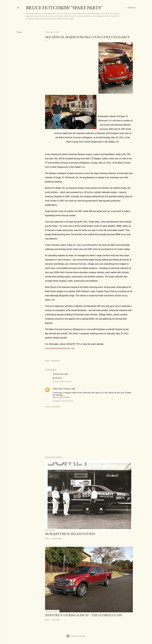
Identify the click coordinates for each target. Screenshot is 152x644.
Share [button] (19, 32)
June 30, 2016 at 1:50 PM (62, 381)
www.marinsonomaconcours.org (60, 348)
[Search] (131, 8)
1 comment (55, 620)
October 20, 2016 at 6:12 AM (63, 401)
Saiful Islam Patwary (62, 389)
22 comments (56, 539)
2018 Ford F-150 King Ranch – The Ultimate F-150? (84, 615)
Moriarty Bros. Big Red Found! (70, 534)
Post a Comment (52, 407)
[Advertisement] (89, 432)
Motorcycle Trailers (61, 397)
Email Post (55, 361)
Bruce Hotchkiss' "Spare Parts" (64, 8)
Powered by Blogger (76, 636)
